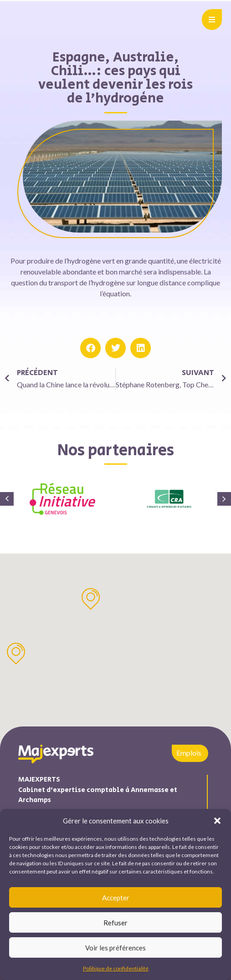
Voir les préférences (115, 948)
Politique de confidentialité (116, 968)
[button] (217, 821)
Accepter (116, 898)
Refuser (115, 923)
